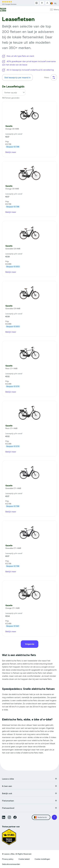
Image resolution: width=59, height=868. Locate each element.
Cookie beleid (24, 859)
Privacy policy (8, 859)
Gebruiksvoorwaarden (11, 864)
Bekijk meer (11, 152)
